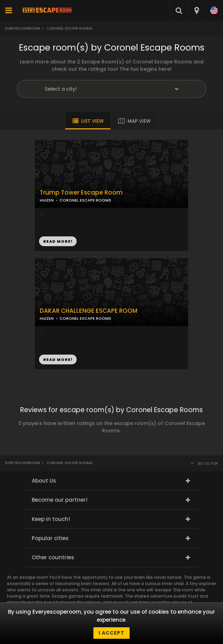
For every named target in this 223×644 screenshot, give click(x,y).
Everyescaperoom (23, 28)
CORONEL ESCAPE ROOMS (85, 200)
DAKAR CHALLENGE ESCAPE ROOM (89, 311)
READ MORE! (58, 241)
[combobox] (196, 10)
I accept (111, 633)
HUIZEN (47, 200)
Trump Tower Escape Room (81, 193)
